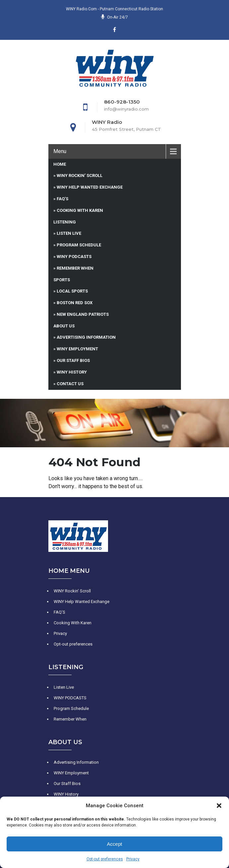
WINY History (72, 372)
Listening (65, 222)
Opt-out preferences (105, 859)
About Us (64, 326)
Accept (115, 844)
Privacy (133, 859)
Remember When (75, 268)
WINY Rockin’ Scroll (80, 175)
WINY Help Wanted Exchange (90, 187)
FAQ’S (62, 199)
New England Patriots (83, 314)
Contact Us (70, 384)
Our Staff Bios (73, 360)
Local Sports (72, 291)
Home (60, 164)
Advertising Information (86, 337)
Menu (60, 151)
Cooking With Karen (80, 210)
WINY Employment (77, 349)
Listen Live (69, 233)
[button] (219, 806)
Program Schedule (79, 245)
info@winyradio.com (126, 109)
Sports (62, 280)
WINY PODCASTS (74, 257)
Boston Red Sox (75, 303)
